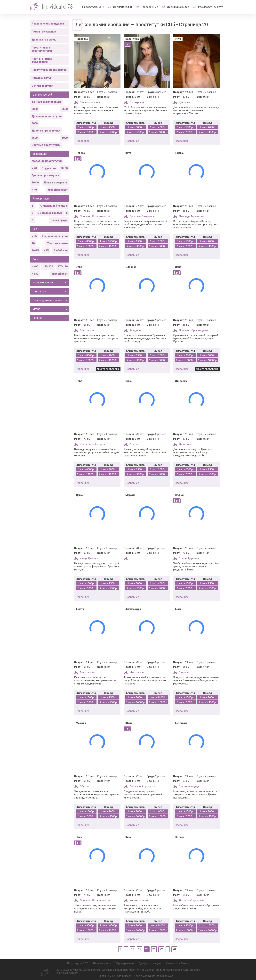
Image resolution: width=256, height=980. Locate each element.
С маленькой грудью (54, 206)
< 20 (34, 168)
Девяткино (186, 444)
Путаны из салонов (44, 32)
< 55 (34, 236)
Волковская (87, 330)
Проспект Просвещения (194, 330)
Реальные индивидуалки (48, 24)
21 (154, 949)
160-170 (48, 267)
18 (132, 949)
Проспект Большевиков (95, 216)
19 (140, 949)
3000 (35, 123)
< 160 (35, 267)
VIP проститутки (42, 86)
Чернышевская (139, 901)
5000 (65, 138)
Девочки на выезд (44, 40)
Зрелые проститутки (45, 175)
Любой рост (60, 274)
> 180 (35, 274)
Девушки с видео (178, 7)
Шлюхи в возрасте (56, 183)
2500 (65, 109)
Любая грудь (59, 220)
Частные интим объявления (42, 60)
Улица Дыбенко (90, 558)
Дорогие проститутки (46, 131)
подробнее (83, 141)
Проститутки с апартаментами (42, 49)
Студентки (49, 168)
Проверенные (149, 7)
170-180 (63, 267)
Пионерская (137, 102)
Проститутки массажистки (49, 70)
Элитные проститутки (46, 145)
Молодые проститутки (47, 161)
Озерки (134, 444)
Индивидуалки (122, 7)
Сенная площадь (189, 786)
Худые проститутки (55, 236)
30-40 (35, 183)
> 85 (46, 251)
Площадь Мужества (191, 216)
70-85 (35, 251)
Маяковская (137, 672)
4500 (35, 138)
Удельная (185, 102)
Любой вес (61, 251)
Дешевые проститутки (47, 116)
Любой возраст (58, 190)
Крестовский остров (92, 444)
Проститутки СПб (93, 7)
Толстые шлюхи (57, 243)
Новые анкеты (41, 78)
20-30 (64, 168)
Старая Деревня (189, 558)
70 (33, 243)
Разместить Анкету (210, 7)
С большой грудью (50, 213)
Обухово (85, 786)
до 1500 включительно (46, 102)
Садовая (184, 672)
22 (161, 949)
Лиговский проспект (192, 901)
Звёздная (135, 330)
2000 (35, 109)
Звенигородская (90, 102)
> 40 (34, 190)
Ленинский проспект (142, 786)
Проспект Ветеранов (142, 216)
